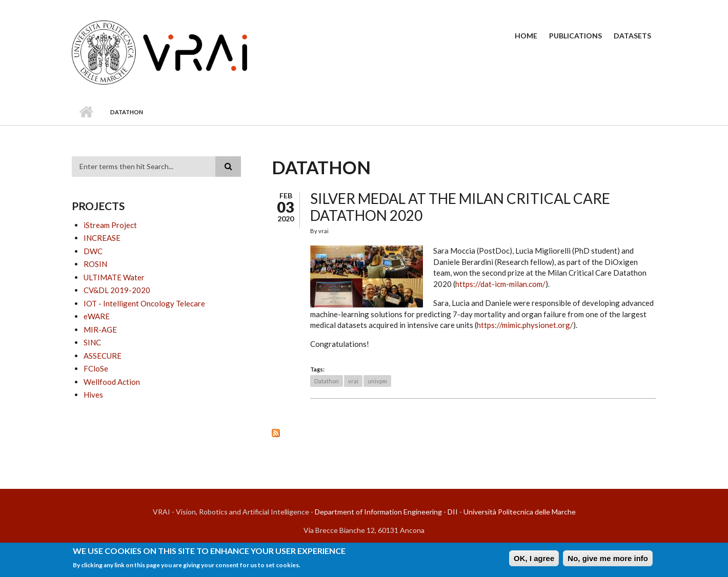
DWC (93, 251)
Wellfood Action (112, 382)
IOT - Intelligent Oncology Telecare (144, 303)
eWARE (97, 316)
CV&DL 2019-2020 (117, 290)
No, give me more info (608, 558)
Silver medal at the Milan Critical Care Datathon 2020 (460, 207)
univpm (377, 381)
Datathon (327, 381)
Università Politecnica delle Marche (520, 512)
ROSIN (95, 264)
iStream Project (110, 225)
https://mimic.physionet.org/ (525, 325)
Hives (93, 395)
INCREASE (102, 238)
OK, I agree (534, 558)
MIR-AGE (100, 329)
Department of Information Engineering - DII (386, 512)
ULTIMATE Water (114, 277)
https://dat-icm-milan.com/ (500, 284)
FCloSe (96, 368)
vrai (353, 381)
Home (526, 36)
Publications (575, 36)
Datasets (632, 36)
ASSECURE (103, 356)
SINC (92, 342)
